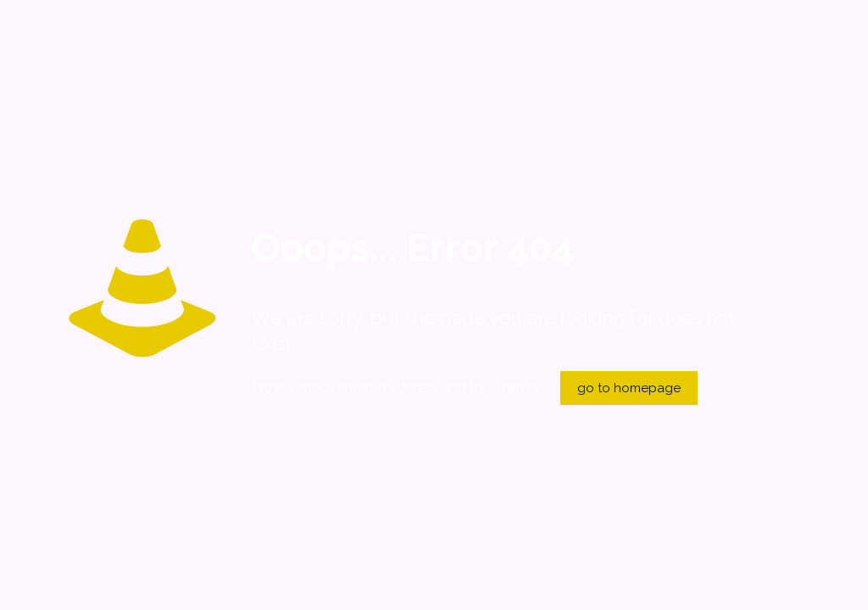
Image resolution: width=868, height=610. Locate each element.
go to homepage (629, 388)
